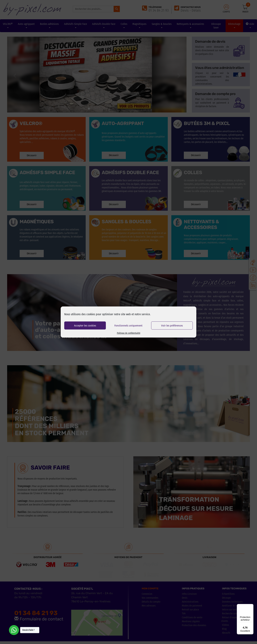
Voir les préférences (172, 326)
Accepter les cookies (85, 326)
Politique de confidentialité (129, 333)
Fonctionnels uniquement (128, 326)
